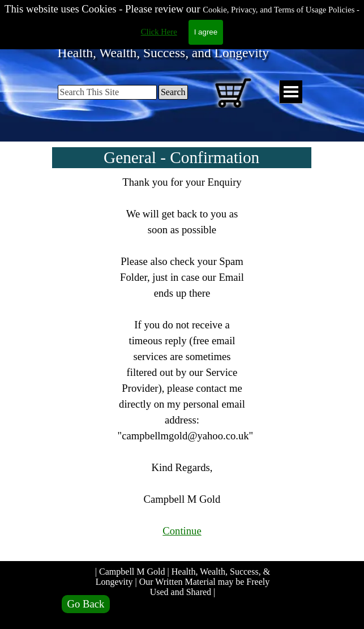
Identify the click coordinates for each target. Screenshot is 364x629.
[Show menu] (291, 92)
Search (173, 92)
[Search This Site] (107, 92)
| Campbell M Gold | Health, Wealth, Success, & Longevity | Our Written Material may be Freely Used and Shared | (184, 582)
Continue (182, 531)
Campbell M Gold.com (170, 25)
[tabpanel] (182, 365)
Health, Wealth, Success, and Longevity (164, 53)
